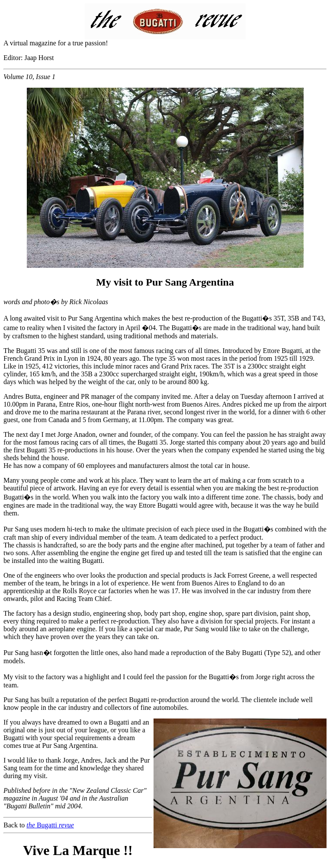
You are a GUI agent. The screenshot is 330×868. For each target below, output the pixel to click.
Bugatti (50, 825)
